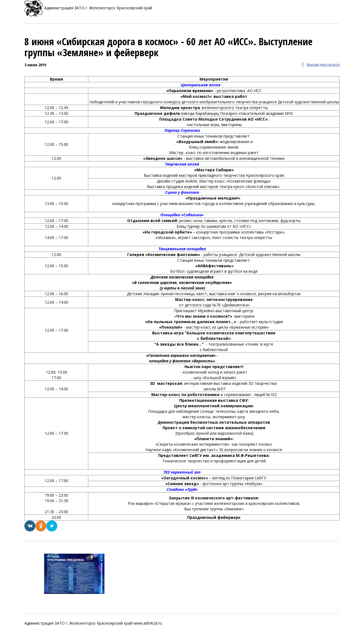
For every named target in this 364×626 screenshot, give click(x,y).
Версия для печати (321, 65)
